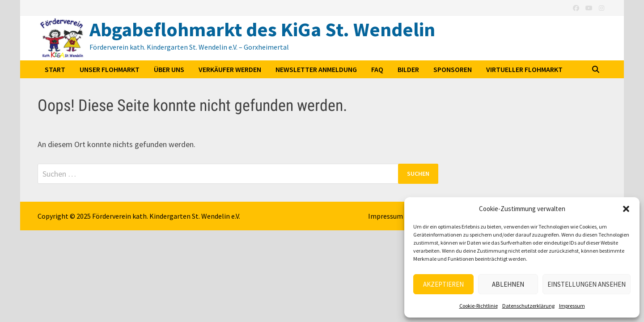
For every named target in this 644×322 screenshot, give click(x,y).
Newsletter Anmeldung (316, 69)
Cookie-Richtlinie (479, 306)
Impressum (572, 306)
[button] (626, 209)
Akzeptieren (443, 284)
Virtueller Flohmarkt (524, 69)
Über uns (169, 69)
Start (55, 69)
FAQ (377, 69)
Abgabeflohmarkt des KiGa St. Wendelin (262, 29)
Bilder (408, 69)
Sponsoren (453, 69)
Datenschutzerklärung (528, 306)
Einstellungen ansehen (587, 284)
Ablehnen (508, 284)
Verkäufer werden (230, 69)
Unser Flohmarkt (110, 69)
